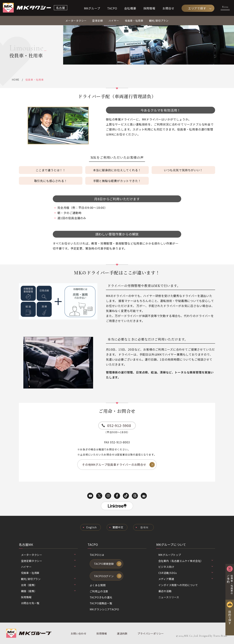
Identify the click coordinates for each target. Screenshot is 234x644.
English (91, 527)
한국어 (144, 527)
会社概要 (130, 8)
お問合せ (168, 8)
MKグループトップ (170, 555)
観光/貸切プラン (159, 21)
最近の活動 (165, 591)
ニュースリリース (169, 597)
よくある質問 (98, 585)
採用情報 (149, 8)
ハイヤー (114, 21)
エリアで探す (197, 8)
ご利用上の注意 (99, 591)
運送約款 (122, 633)
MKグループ (92, 8)
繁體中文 (118, 527)
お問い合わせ (79, 633)
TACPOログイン (104, 576)
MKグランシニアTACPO (104, 609)
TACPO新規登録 (104, 564)
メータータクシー (76, 21)
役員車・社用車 (134, 21)
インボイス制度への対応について (178, 585)
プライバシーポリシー (151, 633)
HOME (16, 80)
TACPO (112, 8)
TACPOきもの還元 (101, 597)
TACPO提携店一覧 (101, 603)
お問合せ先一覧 (30, 603)
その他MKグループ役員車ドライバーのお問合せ (114, 464)
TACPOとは (97, 555)
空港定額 (97, 21)
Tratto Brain (220, 636)
